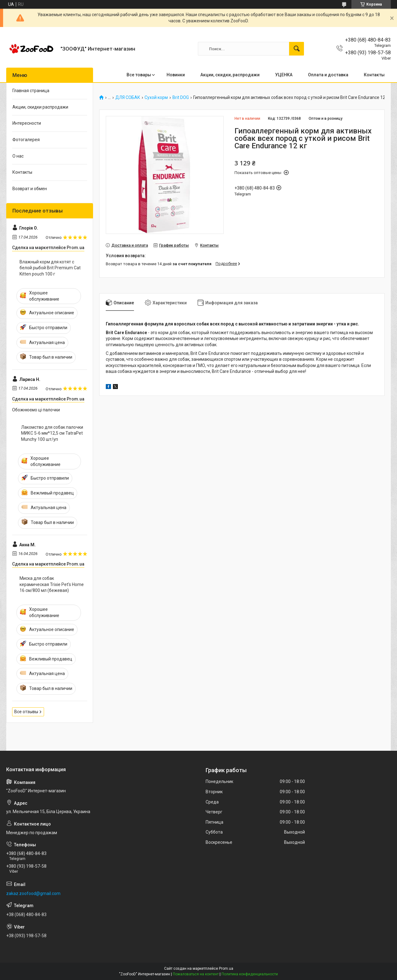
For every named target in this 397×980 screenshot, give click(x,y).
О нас (18, 156)
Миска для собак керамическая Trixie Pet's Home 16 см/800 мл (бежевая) (52, 584)
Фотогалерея (26, 140)
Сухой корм (156, 98)
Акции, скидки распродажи (40, 107)
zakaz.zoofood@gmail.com (33, 893)
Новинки (176, 75)
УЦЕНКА (284, 75)
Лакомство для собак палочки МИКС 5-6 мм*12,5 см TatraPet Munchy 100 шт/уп (52, 433)
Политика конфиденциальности (250, 974)
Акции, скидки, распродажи (230, 75)
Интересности (27, 123)
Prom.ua (226, 969)
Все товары (139, 75)
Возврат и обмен (30, 189)
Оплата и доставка (328, 75)
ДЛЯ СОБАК (128, 98)
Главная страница (31, 91)
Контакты (374, 75)
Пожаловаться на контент (196, 974)
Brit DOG (181, 98)
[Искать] (297, 49)
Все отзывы (26, 712)
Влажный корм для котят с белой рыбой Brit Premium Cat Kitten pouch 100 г (50, 268)
